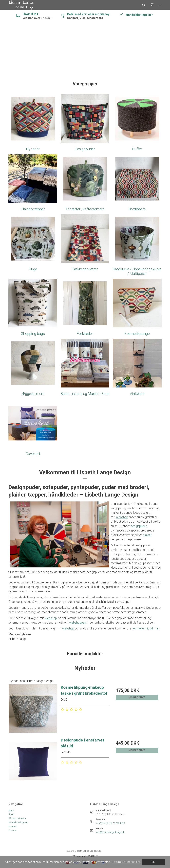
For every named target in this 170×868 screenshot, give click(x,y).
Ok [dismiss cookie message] (153, 862)
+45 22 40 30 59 (104, 823)
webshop (122, 517)
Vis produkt (137, 698)
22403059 (119, 823)
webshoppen (78, 622)
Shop (11, 814)
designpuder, (139, 526)
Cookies (13, 831)
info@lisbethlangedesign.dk (110, 832)
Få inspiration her (17, 819)
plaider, (147, 535)
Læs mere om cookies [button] (126, 862)
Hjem (11, 810)
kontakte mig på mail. (146, 628)
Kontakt (12, 827)
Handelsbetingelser (18, 822)
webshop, (51, 618)
